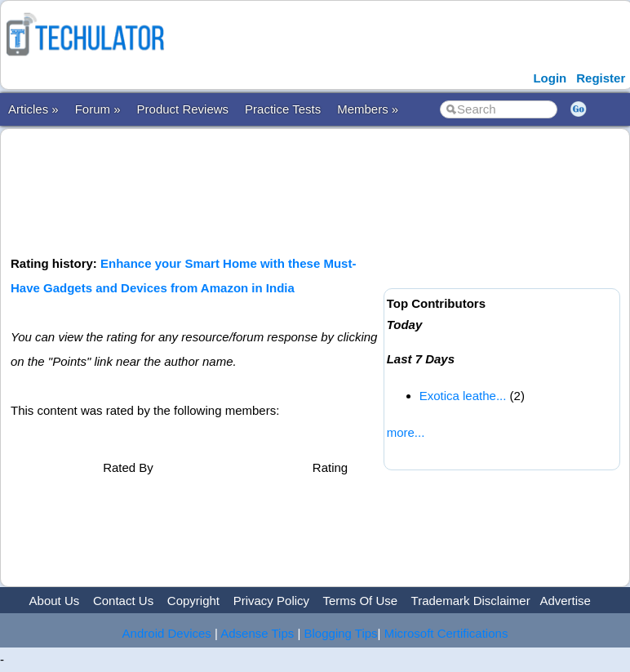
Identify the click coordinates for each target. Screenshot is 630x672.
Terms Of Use (360, 601)
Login (550, 78)
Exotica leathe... (463, 396)
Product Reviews (183, 109)
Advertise (565, 601)
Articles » (33, 109)
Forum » (98, 109)
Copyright (193, 601)
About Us (55, 601)
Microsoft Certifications (446, 633)
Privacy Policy (271, 601)
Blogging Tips (341, 633)
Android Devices (167, 633)
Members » (368, 109)
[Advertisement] (308, 190)
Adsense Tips (257, 633)
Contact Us (123, 601)
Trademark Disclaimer (471, 601)
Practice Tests (283, 109)
